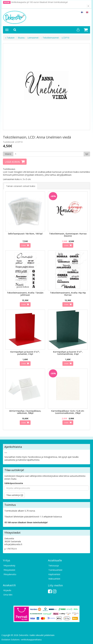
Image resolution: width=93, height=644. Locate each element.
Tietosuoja (54, 566)
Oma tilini (8, 595)
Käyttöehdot (54, 574)
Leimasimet (33, 38)
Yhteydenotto (10, 574)
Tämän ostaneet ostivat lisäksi (21, 186)
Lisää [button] (24, 245)
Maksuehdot (54, 579)
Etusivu (21, 38)
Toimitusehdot (55, 570)
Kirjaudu (7, 590)
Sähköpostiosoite (14, 483)
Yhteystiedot (9, 570)
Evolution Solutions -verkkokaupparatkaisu (22, 640)
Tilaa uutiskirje (13, 495)
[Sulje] (88, 6)
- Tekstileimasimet (50, 38)
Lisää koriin (12, 162)
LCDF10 (65, 38)
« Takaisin (10, 38)
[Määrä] (48, 154)
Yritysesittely (9, 566)
